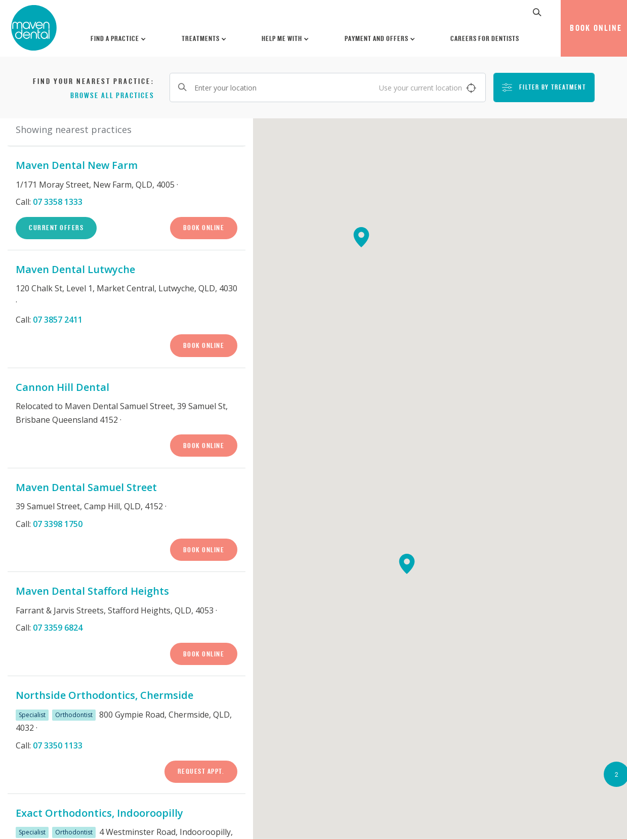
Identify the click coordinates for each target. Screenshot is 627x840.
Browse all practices (112, 95)
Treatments (204, 38)
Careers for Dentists (485, 38)
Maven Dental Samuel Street (86, 487)
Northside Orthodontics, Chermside (104, 695)
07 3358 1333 (58, 202)
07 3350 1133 (58, 745)
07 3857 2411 (58, 320)
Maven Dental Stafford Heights (92, 591)
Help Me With (286, 38)
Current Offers (56, 228)
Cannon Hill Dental (62, 387)
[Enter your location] (328, 87)
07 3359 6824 (58, 628)
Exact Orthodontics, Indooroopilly (99, 813)
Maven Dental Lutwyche (75, 269)
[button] (537, 12)
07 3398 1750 (58, 524)
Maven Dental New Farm (77, 165)
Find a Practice (119, 38)
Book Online (204, 228)
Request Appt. (201, 771)
